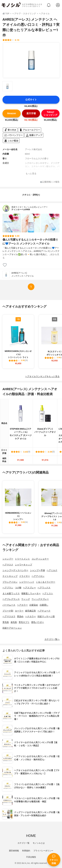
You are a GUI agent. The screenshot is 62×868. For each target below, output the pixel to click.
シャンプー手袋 (37, 570)
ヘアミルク (52, 570)
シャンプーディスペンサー (15, 570)
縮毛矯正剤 (31, 611)
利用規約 (26, 851)
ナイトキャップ (10, 576)
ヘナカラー (31, 616)
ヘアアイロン (38, 576)
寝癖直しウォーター (31, 593)
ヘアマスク (8, 565)
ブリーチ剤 (8, 611)
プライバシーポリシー (43, 851)
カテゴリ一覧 (23, 843)
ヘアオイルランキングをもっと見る (42, 376)
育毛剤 (6, 622)
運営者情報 (14, 851)
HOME (31, 836)
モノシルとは (39, 843)
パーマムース (9, 605)
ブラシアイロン (10, 582)
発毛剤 (14, 622)
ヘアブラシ (8, 588)
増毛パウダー (38, 622)
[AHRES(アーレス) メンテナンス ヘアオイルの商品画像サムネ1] (7, 86)
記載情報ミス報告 (50, 182)
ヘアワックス (44, 588)
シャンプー (8, 559)
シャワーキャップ (23, 565)
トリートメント (22, 559)
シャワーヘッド (27, 582)
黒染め (20, 616)
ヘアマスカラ (9, 616)
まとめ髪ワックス (11, 593)
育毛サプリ (24, 622)
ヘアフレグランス (11, 599)
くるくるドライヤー (46, 582)
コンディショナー (40, 559)
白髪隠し (44, 605)
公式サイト (31, 100)
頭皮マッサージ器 (46, 616)
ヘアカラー (22, 605)
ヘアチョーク (44, 611)
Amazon (11, 113)
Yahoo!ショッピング (50, 114)
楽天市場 (31, 113)
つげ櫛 (18, 588)
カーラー (19, 611)
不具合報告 (31, 857)
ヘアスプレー (29, 588)
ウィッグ (26, 599)
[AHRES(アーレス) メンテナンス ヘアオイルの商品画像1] (31, 60)
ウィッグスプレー (40, 599)
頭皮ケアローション (12, 628)
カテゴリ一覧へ (52, 639)
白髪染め (34, 605)
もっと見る (31, 174)
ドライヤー (25, 576)
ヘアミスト (48, 593)
